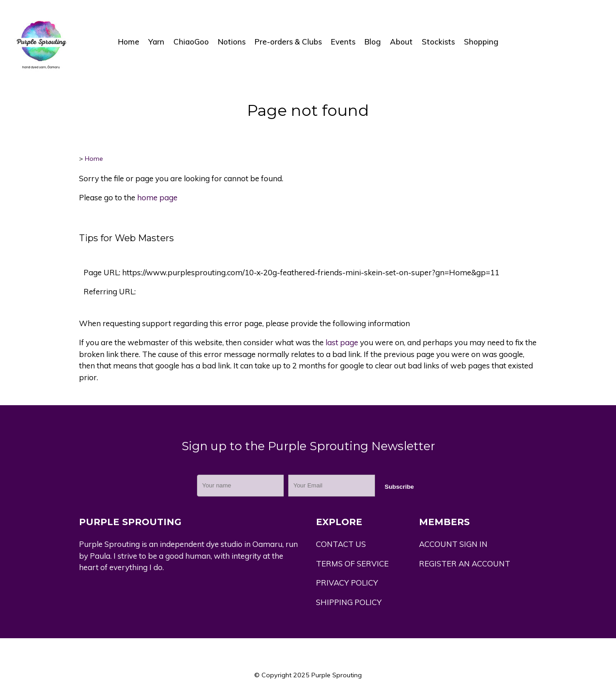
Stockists (438, 42)
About (401, 42)
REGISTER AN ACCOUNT (465, 563)
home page (157, 197)
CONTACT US (341, 544)
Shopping (481, 42)
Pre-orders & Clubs (288, 42)
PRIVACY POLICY (347, 583)
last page (342, 342)
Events (343, 42)
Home (129, 42)
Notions (232, 42)
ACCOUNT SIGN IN (453, 544)
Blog (373, 42)
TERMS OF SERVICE (352, 563)
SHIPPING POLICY (349, 602)
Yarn (156, 42)
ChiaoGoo (191, 42)
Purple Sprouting (337, 675)
